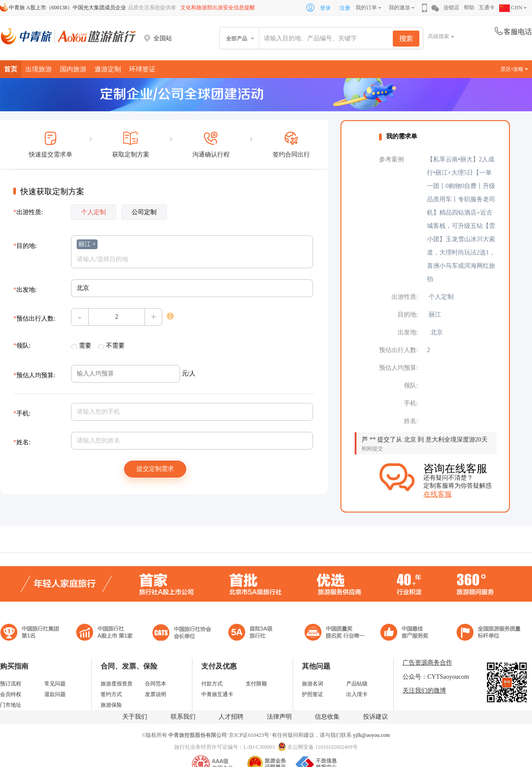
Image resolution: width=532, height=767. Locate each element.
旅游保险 (111, 705)
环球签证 (142, 69)
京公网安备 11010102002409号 (323, 747)
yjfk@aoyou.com (371, 735)
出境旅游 (39, 69)
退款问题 (55, 694)
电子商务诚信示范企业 (254, 633)
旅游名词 (313, 684)
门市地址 (11, 705)
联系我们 (183, 717)
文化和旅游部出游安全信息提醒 (218, 8)
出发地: (25, 290)
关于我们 (135, 717)
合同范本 (156, 684)
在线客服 (438, 494)
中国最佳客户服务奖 (335, 633)
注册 (345, 8)
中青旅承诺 (489, 633)
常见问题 (55, 684)
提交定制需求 (155, 469)
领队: (22, 346)
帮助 (469, 8)
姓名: (22, 442)
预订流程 (11, 684)
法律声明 (279, 717)
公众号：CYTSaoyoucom (436, 677)
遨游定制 (108, 69)
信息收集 (327, 717)
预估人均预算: (34, 375)
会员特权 (11, 694)
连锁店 (451, 8)
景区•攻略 (514, 69)
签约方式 (111, 694)
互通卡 (487, 8)
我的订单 (366, 8)
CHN (511, 8)
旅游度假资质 (117, 684)
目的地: (25, 246)
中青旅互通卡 (217, 694)
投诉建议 (376, 717)
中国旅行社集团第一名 (31, 633)
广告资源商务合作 (427, 663)
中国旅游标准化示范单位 (407, 633)
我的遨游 (399, 8)
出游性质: (28, 212)
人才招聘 (231, 717)
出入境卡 (357, 694)
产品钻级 (357, 684)
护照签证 (313, 694)
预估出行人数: (34, 319)
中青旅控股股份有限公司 (198, 735)
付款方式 (212, 684)
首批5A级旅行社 (105, 633)
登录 (325, 8)
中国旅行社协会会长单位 (182, 633)
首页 (11, 69)
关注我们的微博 (424, 691)
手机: (22, 413)
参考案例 (391, 159)
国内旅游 (73, 69)
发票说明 (156, 694)
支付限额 (256, 684)
